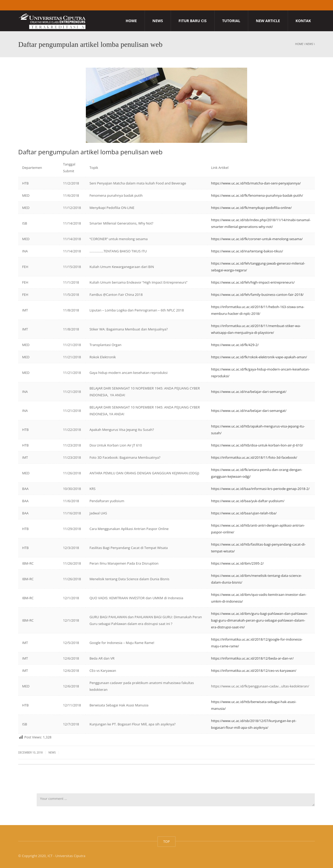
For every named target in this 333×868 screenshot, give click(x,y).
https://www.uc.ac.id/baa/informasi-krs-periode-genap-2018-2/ (260, 489)
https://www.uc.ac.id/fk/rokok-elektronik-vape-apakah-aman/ (259, 357)
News (158, 21)
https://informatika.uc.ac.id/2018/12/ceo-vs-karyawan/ (254, 671)
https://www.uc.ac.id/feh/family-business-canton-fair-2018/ (257, 295)
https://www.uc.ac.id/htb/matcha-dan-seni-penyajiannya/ (256, 183)
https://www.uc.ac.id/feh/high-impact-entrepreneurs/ (253, 282)
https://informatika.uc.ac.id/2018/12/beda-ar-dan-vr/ (252, 658)
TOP (166, 841)
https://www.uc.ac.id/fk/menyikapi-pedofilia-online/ (251, 208)
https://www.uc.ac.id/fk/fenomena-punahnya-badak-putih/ (257, 195)
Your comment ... (176, 800)
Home (131, 21)
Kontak (303, 21)
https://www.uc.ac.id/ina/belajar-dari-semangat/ (249, 392)
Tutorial (231, 21)
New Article (268, 21)
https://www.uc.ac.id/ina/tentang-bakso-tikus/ (247, 251)
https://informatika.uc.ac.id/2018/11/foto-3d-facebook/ (254, 457)
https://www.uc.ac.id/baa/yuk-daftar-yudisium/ (248, 501)
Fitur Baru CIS (193, 21)
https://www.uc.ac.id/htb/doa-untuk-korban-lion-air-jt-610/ (257, 445)
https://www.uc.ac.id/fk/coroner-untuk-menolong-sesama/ (257, 239)
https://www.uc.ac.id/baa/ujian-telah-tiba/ (244, 513)
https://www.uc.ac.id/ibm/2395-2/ (237, 563)
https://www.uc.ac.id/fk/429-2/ (235, 345)
